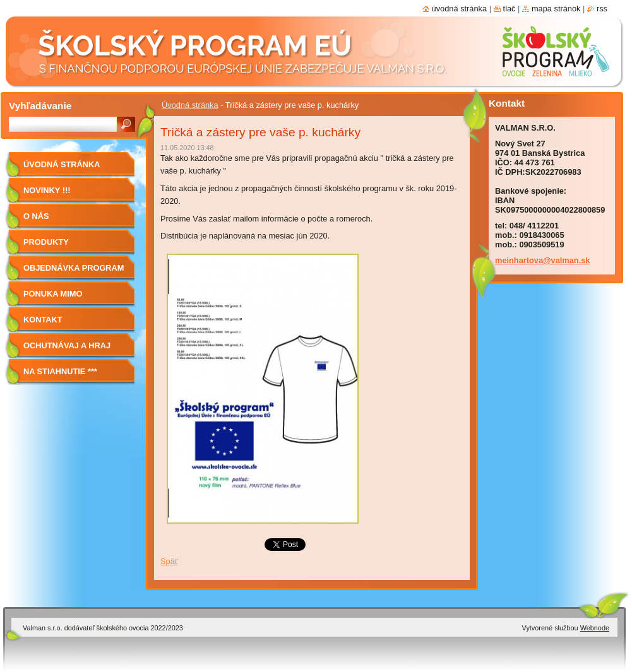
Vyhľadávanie (40, 106)
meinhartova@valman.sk (542, 260)
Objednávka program (74, 268)
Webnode (595, 628)
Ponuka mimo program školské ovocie (65, 298)
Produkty (46, 242)
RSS (602, 9)
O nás (36, 216)
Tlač (510, 9)
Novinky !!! (47, 190)
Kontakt (43, 320)
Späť (169, 561)
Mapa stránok (556, 9)
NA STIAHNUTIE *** (60, 371)
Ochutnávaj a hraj (67, 345)
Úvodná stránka (190, 105)
